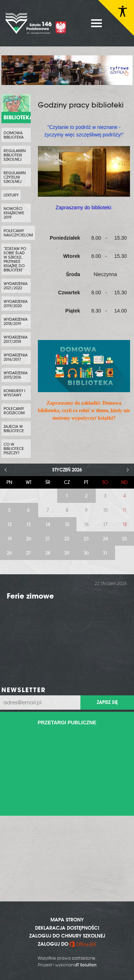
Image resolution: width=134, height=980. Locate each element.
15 (67, 524)
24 (105, 539)
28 (48, 553)
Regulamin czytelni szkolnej (15, 177)
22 (67, 539)
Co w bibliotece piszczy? (14, 449)
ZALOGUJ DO (67, 944)
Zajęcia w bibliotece (14, 429)
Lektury (11, 195)
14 (48, 524)
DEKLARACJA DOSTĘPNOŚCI (67, 928)
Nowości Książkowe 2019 (14, 213)
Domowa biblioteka (14, 135)
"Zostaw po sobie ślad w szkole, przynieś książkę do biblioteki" (15, 259)
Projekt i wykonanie (67, 965)
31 (105, 553)
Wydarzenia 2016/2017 (16, 357)
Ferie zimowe (30, 596)
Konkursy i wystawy (14, 393)
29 (67, 553)
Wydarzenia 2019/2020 (16, 304)
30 (86, 553)
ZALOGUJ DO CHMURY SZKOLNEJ (67, 936)
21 (48, 539)
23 (86, 539)
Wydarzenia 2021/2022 (16, 286)
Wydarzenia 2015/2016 (16, 375)
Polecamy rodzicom (14, 411)
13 (28, 524)
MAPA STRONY (67, 920)
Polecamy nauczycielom (18, 233)
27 (28, 553)
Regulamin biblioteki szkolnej (15, 155)
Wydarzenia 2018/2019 (16, 321)
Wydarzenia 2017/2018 (16, 339)
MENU (96, 23)
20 (29, 539)
